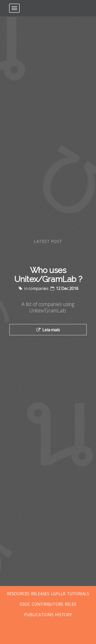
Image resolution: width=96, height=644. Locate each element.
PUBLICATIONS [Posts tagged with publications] (39, 615)
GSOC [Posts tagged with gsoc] (25, 604)
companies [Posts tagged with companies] (39, 288)
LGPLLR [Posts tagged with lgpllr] (58, 594)
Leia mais (51, 330)
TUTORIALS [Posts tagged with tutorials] (78, 594)
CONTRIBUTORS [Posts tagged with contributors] (47, 604)
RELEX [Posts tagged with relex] (71, 604)
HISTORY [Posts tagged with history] (63, 615)
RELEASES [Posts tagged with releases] (40, 594)
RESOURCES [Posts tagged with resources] (18, 594)
